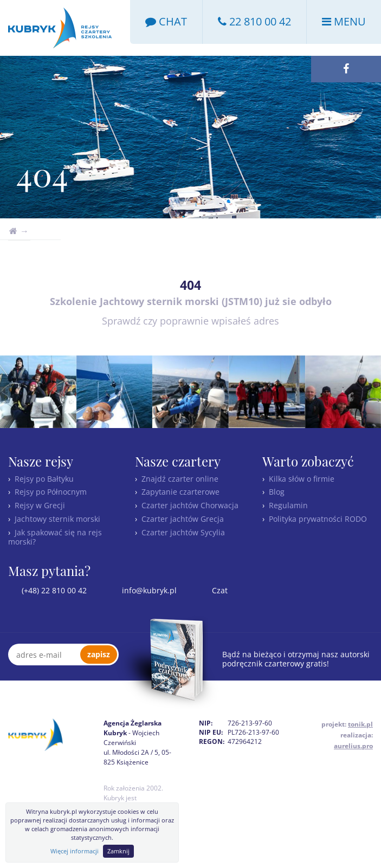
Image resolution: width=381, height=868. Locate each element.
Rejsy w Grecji (40, 505)
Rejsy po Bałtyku (44, 479)
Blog (277, 492)
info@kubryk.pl (148, 590)
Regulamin (288, 505)
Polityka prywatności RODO (318, 519)
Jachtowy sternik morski (57, 519)
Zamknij (118, 851)
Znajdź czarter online (180, 479)
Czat (219, 590)
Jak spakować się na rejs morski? (55, 537)
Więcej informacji (75, 851)
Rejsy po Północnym (51, 492)
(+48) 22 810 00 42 (53, 590)
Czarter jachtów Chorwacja (190, 505)
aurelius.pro (353, 746)
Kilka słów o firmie (302, 479)
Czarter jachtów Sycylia (183, 532)
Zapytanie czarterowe (180, 492)
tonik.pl (360, 724)
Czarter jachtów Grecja (183, 519)
